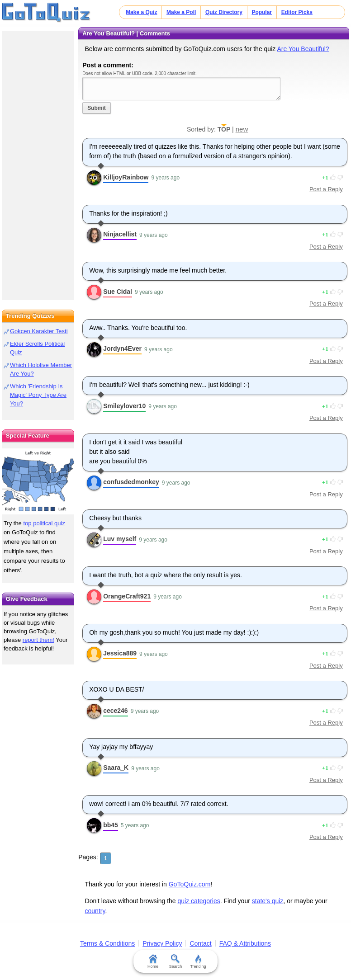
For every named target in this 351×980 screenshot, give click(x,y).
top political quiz (44, 523)
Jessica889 (120, 653)
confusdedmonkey (131, 482)
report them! (38, 640)
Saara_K (116, 768)
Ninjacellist (120, 234)
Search (176, 961)
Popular (262, 12)
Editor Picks (297, 12)
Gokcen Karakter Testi (39, 331)
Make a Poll (181, 12)
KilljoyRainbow (126, 177)
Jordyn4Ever (122, 349)
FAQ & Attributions (245, 943)
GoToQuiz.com (190, 884)
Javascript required (181, 88)
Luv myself (120, 539)
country (95, 911)
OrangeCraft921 (127, 596)
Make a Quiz (141, 12)
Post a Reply (326, 189)
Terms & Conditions (107, 943)
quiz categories (199, 901)
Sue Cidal (118, 292)
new (242, 129)
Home (153, 961)
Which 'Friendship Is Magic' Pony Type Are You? (38, 395)
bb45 (111, 825)
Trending (198, 961)
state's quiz (268, 901)
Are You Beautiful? (303, 49)
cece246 (116, 711)
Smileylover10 (124, 406)
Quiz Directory (224, 12)
